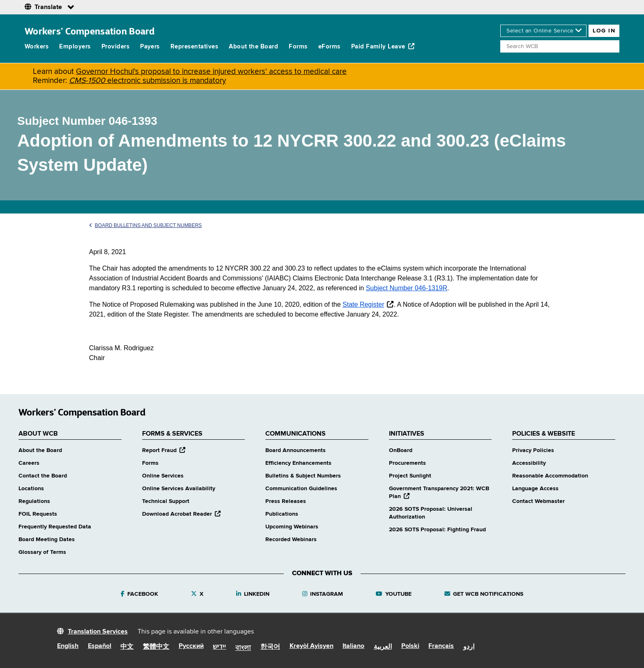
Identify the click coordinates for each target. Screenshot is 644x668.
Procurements (407, 463)
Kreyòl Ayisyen (312, 646)
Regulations (34, 501)
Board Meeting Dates (47, 539)
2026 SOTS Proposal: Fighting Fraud (437, 530)
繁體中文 (156, 647)
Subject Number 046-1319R (407, 288)
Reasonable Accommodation (550, 476)
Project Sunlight (410, 476)
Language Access (535, 489)
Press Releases (286, 501)
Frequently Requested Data (55, 527)
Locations (31, 489)
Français (441, 646)
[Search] (560, 46)
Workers (37, 47)
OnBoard (401, 450)
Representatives (194, 47)
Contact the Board (43, 476)
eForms (329, 47)
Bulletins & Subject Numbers (303, 476)
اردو (469, 647)
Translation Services (98, 632)
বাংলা (243, 648)
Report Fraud (164, 450)
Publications (282, 514)
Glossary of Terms (42, 552)
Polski (410, 646)
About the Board (253, 47)
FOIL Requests (38, 514)
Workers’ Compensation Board (90, 31)
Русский (191, 646)
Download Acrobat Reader (181, 514)
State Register (363, 304)
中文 (127, 647)
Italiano (353, 646)
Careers (29, 463)
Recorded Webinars (291, 539)
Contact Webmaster (538, 501)
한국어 (270, 647)
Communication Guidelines (301, 489)
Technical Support (166, 501)
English (68, 646)
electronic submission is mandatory (147, 81)
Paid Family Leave (383, 46)
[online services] (543, 31)
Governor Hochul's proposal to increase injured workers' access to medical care (211, 72)
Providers (115, 47)
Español (100, 646)
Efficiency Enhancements (298, 463)
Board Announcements (296, 450)
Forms (298, 47)
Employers (75, 47)
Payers (150, 47)
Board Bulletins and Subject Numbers (146, 225)
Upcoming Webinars (292, 527)
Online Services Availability (179, 489)
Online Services (163, 476)
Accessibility (529, 463)
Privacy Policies (533, 450)
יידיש (219, 647)
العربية (383, 647)
